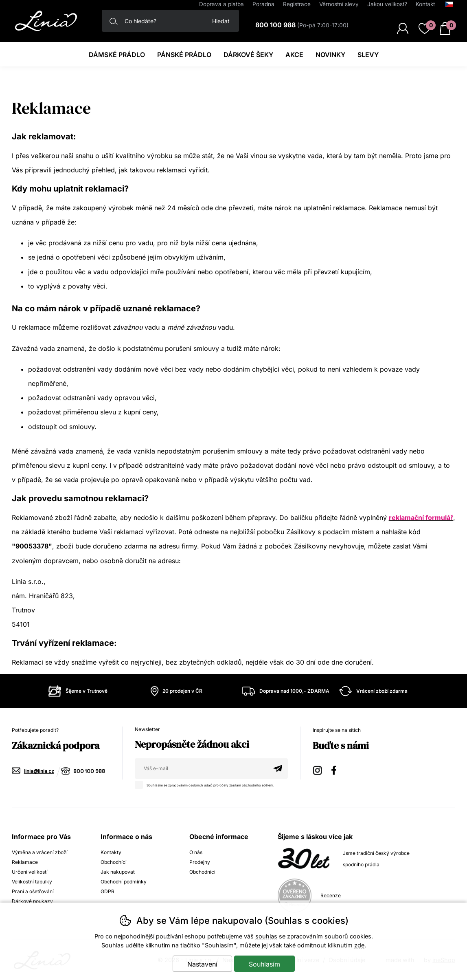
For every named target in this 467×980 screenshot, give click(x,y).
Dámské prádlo (117, 55)
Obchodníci (114, 862)
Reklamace (25, 862)
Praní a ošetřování (33, 891)
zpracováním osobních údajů (191, 785)
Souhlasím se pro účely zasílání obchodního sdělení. (207, 784)
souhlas (266, 936)
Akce (294, 55)
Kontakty (111, 852)
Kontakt (425, 4)
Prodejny (200, 862)
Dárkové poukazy (32, 901)
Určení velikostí (30, 872)
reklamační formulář (421, 518)
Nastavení (202, 964)
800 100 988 (89, 772)
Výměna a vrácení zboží (40, 852)
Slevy (368, 55)
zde (359, 945)
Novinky (330, 55)
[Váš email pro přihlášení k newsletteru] (201, 769)
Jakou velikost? (387, 4)
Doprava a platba (221, 4)
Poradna (263, 4)
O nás (196, 852)
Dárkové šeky (248, 55)
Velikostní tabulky (32, 882)
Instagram (318, 769)
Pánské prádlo (184, 55)
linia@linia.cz (39, 772)
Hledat (221, 21)
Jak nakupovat (118, 872)
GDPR (107, 891)
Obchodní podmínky (124, 882)
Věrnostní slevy (339, 4)
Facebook (337, 769)
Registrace (297, 4)
